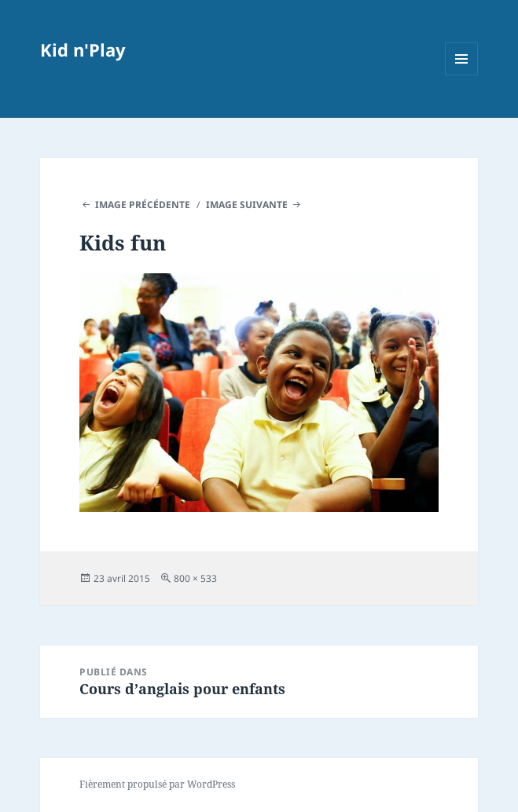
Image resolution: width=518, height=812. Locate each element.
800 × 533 (195, 578)
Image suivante (247, 205)
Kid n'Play (83, 49)
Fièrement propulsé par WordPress (157, 784)
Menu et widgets (462, 75)
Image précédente (143, 205)
